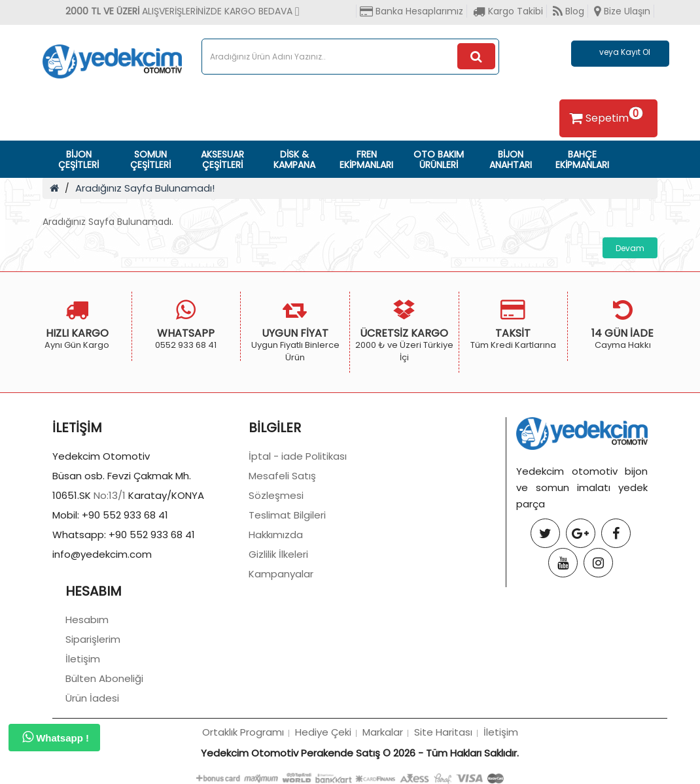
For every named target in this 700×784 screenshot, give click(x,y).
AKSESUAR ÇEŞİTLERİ (222, 160)
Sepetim (604, 116)
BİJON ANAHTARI (511, 160)
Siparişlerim (93, 639)
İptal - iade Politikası (298, 456)
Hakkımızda (276, 535)
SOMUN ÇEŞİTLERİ (150, 160)
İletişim (83, 659)
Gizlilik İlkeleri (278, 554)
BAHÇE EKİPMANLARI (582, 160)
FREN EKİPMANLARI (366, 160)
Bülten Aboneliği (104, 678)
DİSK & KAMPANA (294, 160)
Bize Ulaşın (622, 11)
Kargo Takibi (508, 11)
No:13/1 (110, 495)
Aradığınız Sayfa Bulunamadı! (145, 188)
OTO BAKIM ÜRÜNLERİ (439, 160)
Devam (630, 248)
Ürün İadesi (92, 698)
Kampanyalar (281, 574)
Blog (569, 11)
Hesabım (87, 620)
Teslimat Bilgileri (287, 515)
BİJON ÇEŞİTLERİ (79, 160)
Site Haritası (443, 732)
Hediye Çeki (323, 732)
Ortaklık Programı (243, 732)
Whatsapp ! (56, 737)
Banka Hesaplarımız (411, 11)
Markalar (383, 732)
